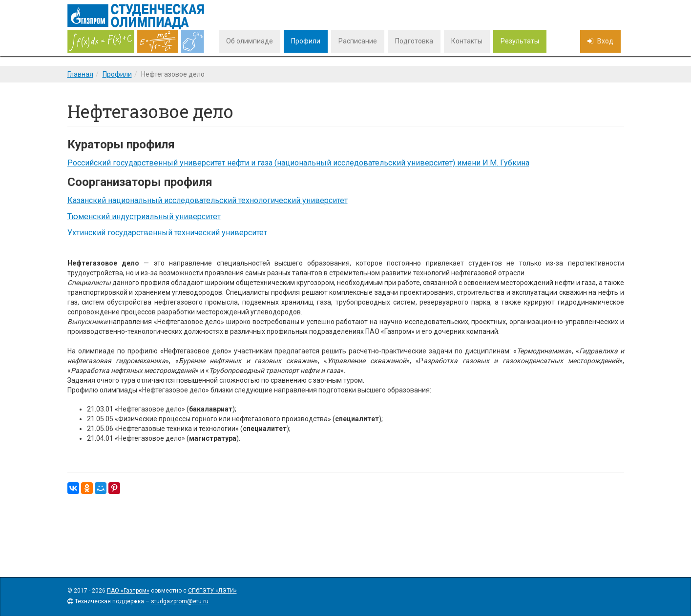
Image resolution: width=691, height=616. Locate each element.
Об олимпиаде (250, 41)
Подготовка (414, 41)
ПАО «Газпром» (128, 591)
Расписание (358, 41)
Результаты (520, 41)
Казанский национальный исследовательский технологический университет (208, 200)
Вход (605, 41)
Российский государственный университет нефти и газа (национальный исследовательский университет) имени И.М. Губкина (298, 163)
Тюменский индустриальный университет (144, 216)
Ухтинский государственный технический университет (167, 233)
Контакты (467, 41)
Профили (306, 41)
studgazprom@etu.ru (180, 601)
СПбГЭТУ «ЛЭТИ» (212, 591)
